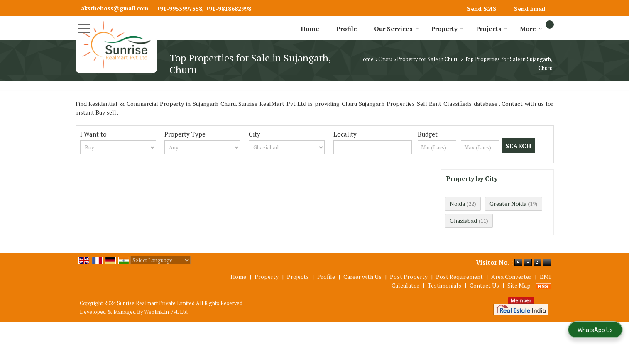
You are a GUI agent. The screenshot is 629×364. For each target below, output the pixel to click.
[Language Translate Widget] (160, 260)
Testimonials (444, 285)
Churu (385, 59)
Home (310, 29)
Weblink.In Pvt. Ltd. (166, 312)
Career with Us (362, 277)
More (531, 29)
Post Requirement (459, 277)
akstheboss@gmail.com (115, 8)
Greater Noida (508, 204)
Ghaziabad (463, 221)
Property (447, 29)
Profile (347, 29)
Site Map (519, 285)
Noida (457, 204)
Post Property (409, 277)
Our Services (396, 29)
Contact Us (484, 285)
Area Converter (511, 277)
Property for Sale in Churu (428, 59)
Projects (492, 29)
